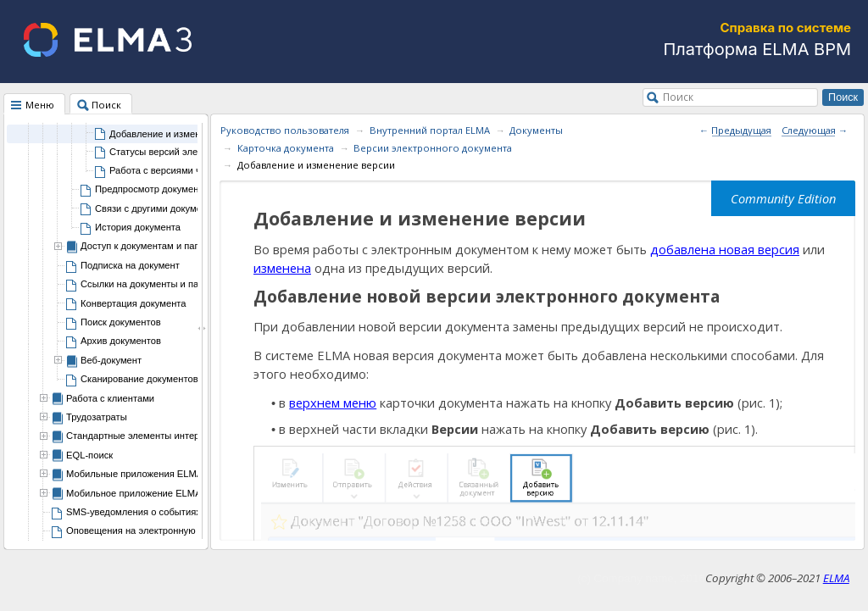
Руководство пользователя (285, 130)
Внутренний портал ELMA (430, 130)
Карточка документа (286, 148)
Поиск (678, 97)
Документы (536, 130)
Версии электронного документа (433, 148)
